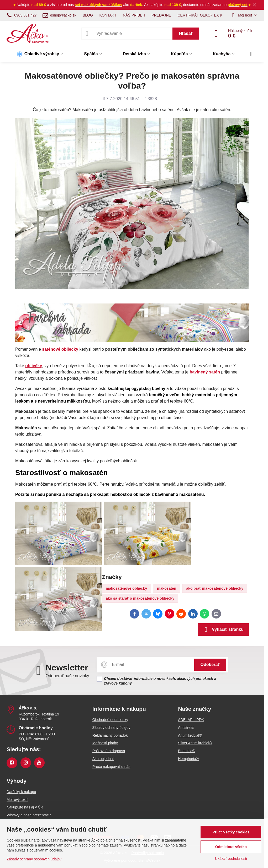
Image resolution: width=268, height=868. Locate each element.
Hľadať (186, 33)
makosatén (167, 588)
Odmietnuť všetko (231, 847)
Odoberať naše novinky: (68, 676)
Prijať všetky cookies (231, 832)
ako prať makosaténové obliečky (215, 588)
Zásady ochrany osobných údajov (34, 859)
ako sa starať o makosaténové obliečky (140, 598)
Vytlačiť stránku (223, 630)
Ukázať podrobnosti (231, 859)
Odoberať (210, 664)
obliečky (34, 366)
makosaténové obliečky (126, 588)
